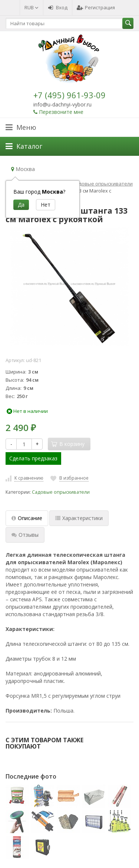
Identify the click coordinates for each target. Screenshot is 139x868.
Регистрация (96, 7)
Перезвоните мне (61, 112)
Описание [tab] (27, 518)
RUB (32, 7)
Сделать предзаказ (33, 458)
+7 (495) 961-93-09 (69, 95)
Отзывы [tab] (25, 535)
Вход (58, 7)
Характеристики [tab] (79, 518)
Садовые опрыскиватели (61, 492)
